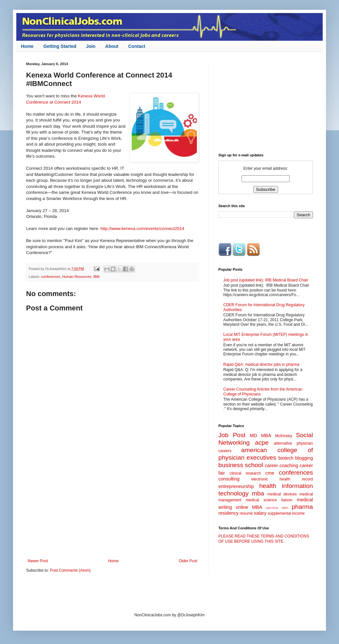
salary (260, 513)
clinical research (245, 473)
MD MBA (260, 436)
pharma (302, 507)
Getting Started (60, 46)
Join (91, 46)
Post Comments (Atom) (70, 570)
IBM (96, 277)
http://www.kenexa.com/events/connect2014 (142, 229)
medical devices (282, 494)
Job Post (232, 435)
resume (246, 513)
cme (270, 473)
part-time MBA (277, 508)
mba (258, 493)
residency (228, 513)
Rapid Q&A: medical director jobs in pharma (261, 365)
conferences (51, 277)
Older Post (188, 561)
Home (27, 46)
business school (241, 465)
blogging (304, 458)
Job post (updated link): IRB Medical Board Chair (266, 280)
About (112, 46)
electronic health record (282, 479)
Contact (137, 46)
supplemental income (286, 513)
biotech (286, 458)
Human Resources (77, 277)
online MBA (249, 507)
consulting (229, 479)
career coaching (281, 465)
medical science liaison (269, 500)
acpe (262, 443)
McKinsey (284, 436)
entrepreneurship (236, 486)
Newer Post (38, 561)
